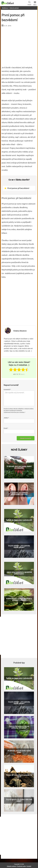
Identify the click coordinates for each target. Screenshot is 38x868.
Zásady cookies (11, 866)
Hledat (29, 3)
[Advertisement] (19, 46)
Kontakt (29, 866)
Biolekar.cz (5, 8)
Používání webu (21, 866)
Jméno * (6, 418)
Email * (6, 428)
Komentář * (7, 390)
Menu (35, 3)
